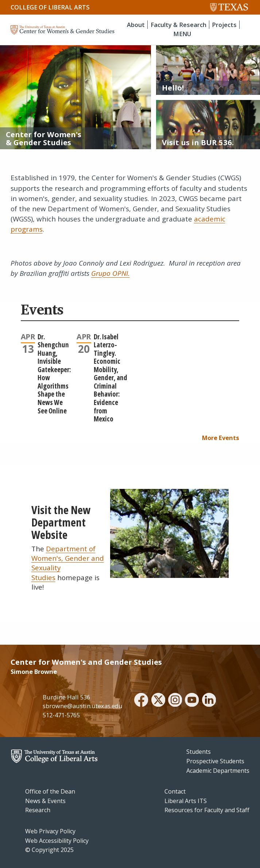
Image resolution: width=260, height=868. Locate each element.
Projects (224, 25)
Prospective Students (215, 761)
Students (199, 752)
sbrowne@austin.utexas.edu (83, 706)
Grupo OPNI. (110, 273)
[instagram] (175, 701)
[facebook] (141, 701)
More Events (221, 438)
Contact (175, 791)
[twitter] (158, 701)
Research (38, 810)
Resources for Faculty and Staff (207, 810)
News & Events (45, 801)
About (136, 25)
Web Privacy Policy (50, 831)
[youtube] (192, 701)
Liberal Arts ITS (186, 801)
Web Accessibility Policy (57, 841)
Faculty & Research (178, 25)
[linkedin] (209, 701)
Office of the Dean (50, 791)
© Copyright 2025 (49, 850)
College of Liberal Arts (50, 7)
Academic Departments (218, 771)
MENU (182, 34)
